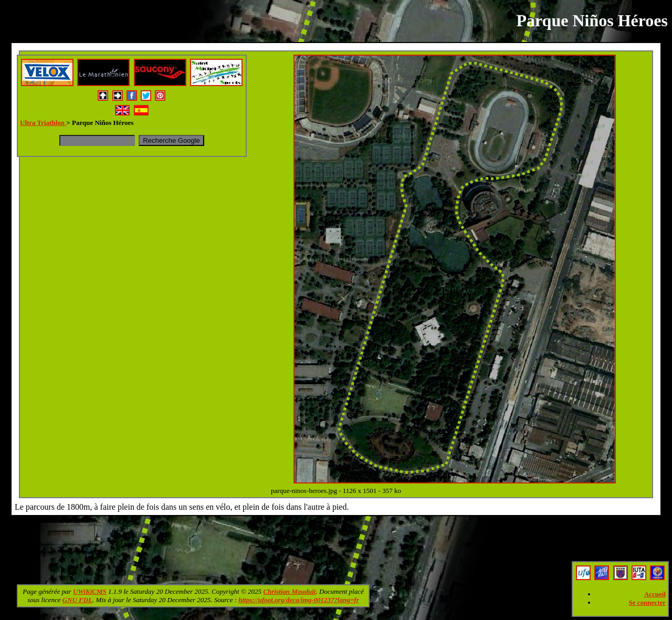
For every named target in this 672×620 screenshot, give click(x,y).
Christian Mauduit (289, 591)
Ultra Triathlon (43, 123)
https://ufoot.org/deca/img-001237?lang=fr (299, 600)
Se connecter (647, 602)
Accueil (655, 594)
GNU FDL (77, 600)
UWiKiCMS (90, 591)
